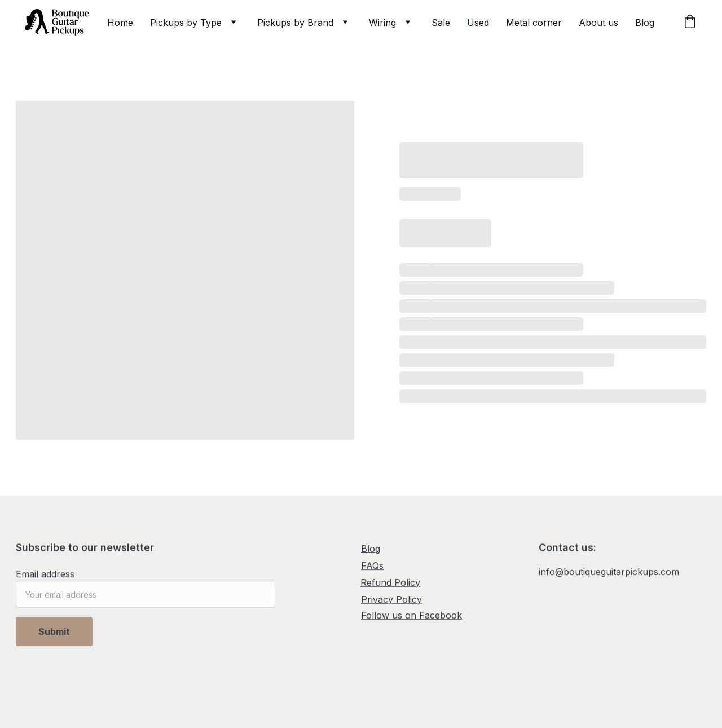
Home (120, 23)
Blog (645, 23)
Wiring (382, 23)
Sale (441, 23)
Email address (45, 578)
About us (598, 23)
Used (478, 23)
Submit (54, 636)
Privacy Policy (391, 600)
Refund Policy (390, 583)
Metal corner (534, 23)
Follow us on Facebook (411, 616)
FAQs (372, 566)
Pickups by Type (186, 23)
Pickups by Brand (295, 23)
